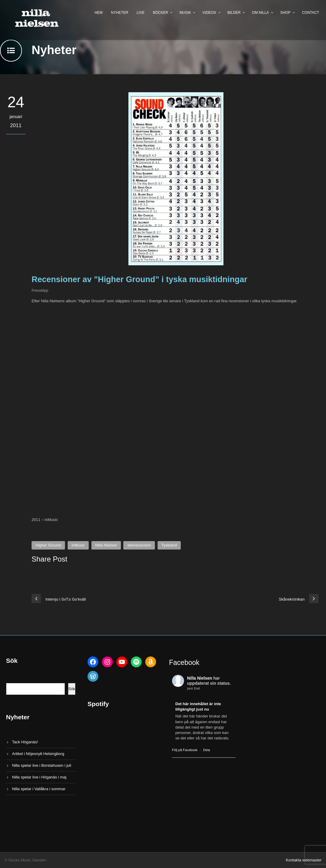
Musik (185, 13)
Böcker (160, 13)
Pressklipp (40, 291)
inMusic (78, 545)
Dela (207, 750)
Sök (72, 689)
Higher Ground (48, 545)
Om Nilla (260, 13)
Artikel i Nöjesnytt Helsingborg (38, 754)
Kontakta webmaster (304, 860)
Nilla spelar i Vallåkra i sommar (39, 789)
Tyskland (169, 545)
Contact (311, 13)
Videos (209, 13)
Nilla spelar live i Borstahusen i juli (42, 765)
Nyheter (120, 13)
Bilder (234, 13)
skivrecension (139, 545)
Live (140, 13)
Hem (98, 13)
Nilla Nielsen (106, 545)
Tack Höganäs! (25, 742)
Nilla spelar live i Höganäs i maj (39, 777)
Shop (285, 13)
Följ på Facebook (185, 750)
